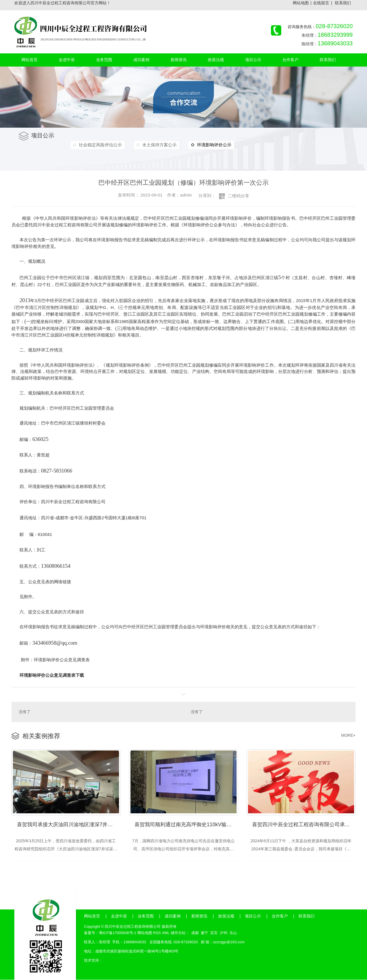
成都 (195, 933)
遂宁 (204, 933)
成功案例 (173, 916)
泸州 (224, 933)
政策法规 (226, 916)
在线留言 (321, 3)
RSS (157, 933)
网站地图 (301, 3)
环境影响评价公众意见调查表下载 (52, 675)
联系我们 (343, 3)
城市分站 (178, 933)
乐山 (233, 933)
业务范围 (146, 916)
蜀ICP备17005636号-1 (118, 933)
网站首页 (92, 916)
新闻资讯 (199, 916)
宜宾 (214, 933)
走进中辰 (119, 916)
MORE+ (348, 735)
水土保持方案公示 (158, 145)
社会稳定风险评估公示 (100, 145)
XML (166, 933)
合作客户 (280, 916)
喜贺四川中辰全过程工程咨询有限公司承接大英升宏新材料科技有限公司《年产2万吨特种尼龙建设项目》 (304, 825)
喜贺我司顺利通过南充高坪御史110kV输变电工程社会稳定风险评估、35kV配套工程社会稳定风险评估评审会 (186, 825)
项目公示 (253, 916)
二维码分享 (238, 196)
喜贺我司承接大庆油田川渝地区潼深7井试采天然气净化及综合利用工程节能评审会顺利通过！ (69, 825)
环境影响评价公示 (209, 145)
